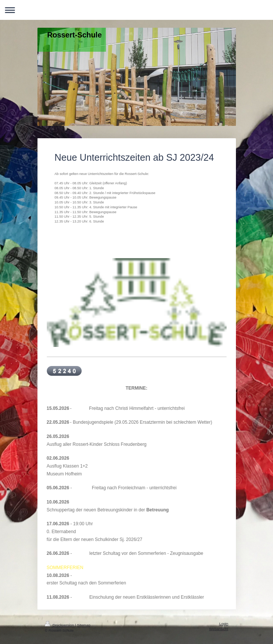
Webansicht (219, 629)
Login (224, 624)
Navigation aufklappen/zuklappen (136, 10)
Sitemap (84, 625)
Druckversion (60, 625)
